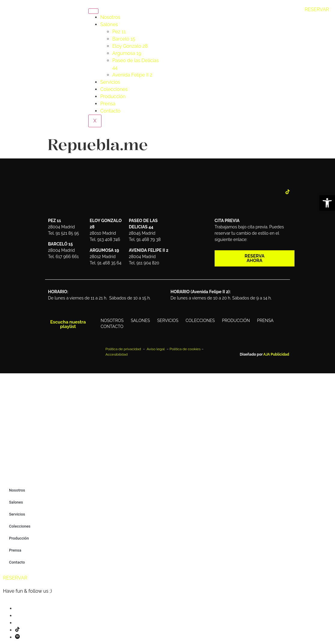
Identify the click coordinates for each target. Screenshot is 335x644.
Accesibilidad (116, 354)
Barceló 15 (124, 39)
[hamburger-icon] (93, 11)
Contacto (110, 111)
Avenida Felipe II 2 (132, 75)
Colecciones (114, 89)
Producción (113, 96)
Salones (109, 24)
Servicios (110, 82)
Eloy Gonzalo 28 (130, 46)
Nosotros (110, 17)
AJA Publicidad (276, 354)
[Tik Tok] (288, 193)
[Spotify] (17, 637)
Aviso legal (156, 349)
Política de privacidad (124, 349)
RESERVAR (317, 9)
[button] (327, 203)
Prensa (108, 104)
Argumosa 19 (127, 53)
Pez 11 (119, 32)
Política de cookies (185, 349)
